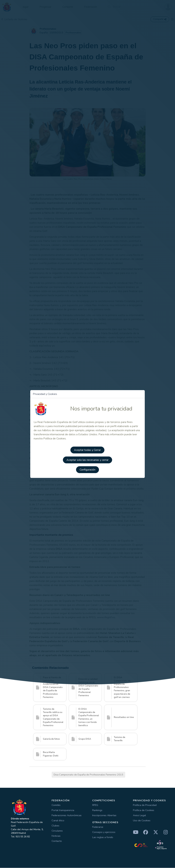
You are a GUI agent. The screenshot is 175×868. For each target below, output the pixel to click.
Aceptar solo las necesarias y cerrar (87, 459)
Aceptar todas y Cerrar (88, 449)
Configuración (87, 469)
